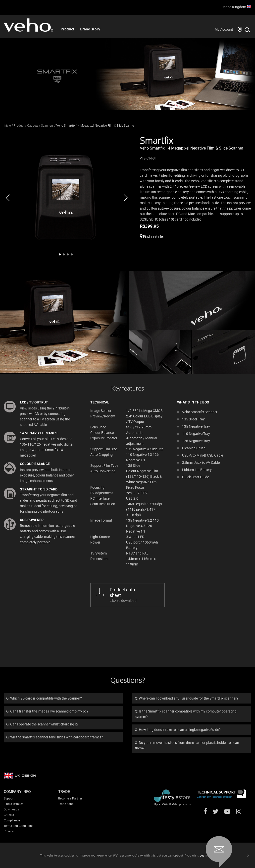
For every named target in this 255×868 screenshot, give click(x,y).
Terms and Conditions (19, 826)
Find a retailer (152, 236)
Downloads (11, 809)
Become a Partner (70, 798)
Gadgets (33, 125)
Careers (9, 815)
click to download (133, 595)
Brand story (90, 29)
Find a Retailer (13, 804)
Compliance (12, 820)
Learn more (207, 855)
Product (68, 29)
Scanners (47, 125)
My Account (224, 29)
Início (7, 125)
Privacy (9, 831)
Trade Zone (66, 804)
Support (9, 798)
